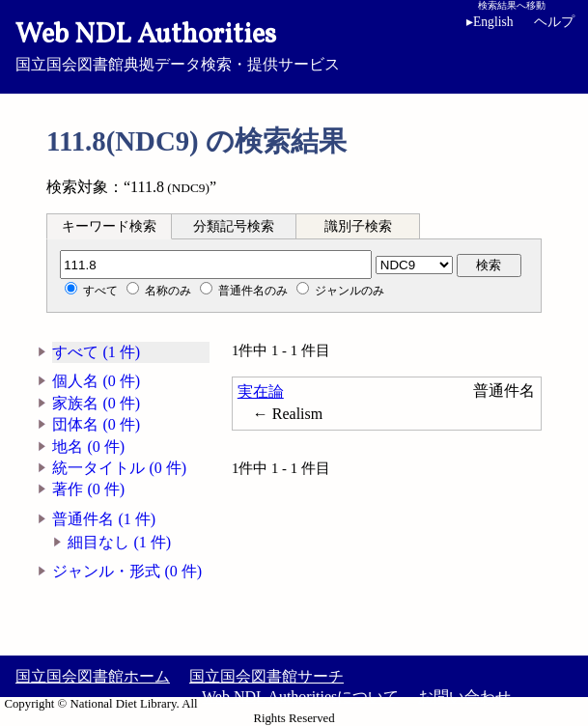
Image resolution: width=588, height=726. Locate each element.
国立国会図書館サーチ (266, 676)
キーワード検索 (109, 226)
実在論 (261, 391)
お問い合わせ (464, 697)
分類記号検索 (234, 226)
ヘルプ (554, 22)
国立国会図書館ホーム (93, 676)
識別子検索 (358, 226)
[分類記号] (216, 265)
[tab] (109, 226)
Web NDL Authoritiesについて (300, 697)
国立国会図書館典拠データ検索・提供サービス (294, 44)
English (490, 22)
